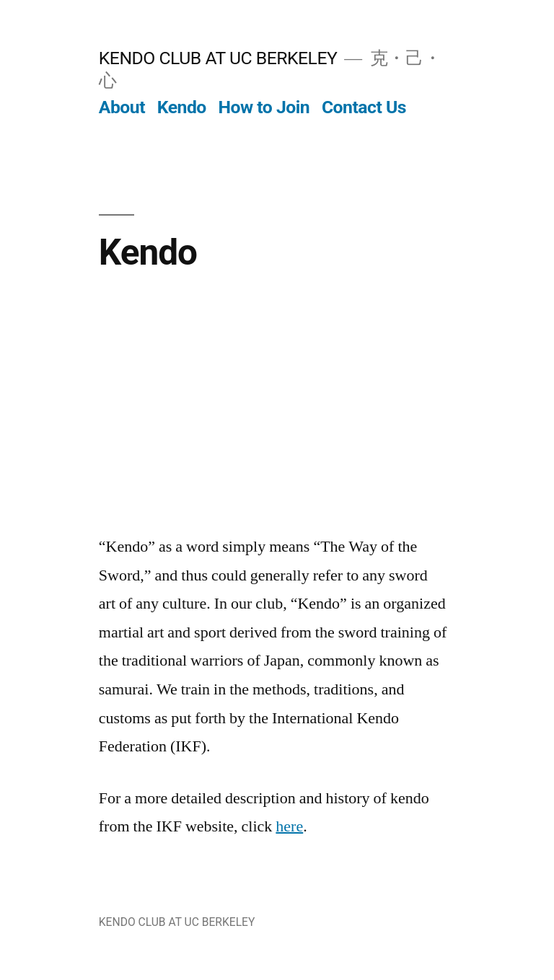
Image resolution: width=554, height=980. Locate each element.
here (289, 826)
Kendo (182, 107)
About (122, 107)
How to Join (264, 107)
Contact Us (364, 107)
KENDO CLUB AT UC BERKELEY (218, 58)
